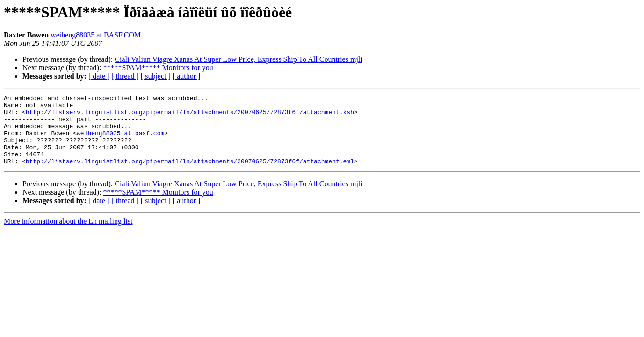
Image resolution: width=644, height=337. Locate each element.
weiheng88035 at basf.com (120, 141)
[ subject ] (156, 76)
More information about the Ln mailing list (68, 235)
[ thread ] (125, 76)
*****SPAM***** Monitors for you (158, 68)
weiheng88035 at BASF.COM (96, 35)
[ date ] (99, 76)
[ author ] (187, 76)
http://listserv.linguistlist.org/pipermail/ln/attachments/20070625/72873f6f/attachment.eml (190, 175)
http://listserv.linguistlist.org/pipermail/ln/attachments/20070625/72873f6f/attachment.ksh (190, 116)
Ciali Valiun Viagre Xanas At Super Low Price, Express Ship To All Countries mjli (238, 59)
